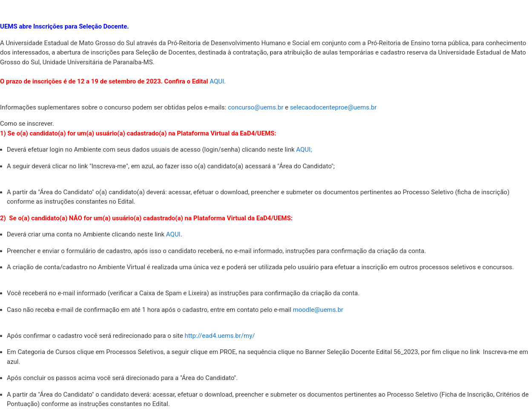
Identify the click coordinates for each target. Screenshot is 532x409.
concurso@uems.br (256, 107)
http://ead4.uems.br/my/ (220, 336)
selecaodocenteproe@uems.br (334, 107)
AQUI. (218, 81)
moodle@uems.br (318, 310)
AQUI (304, 150)
